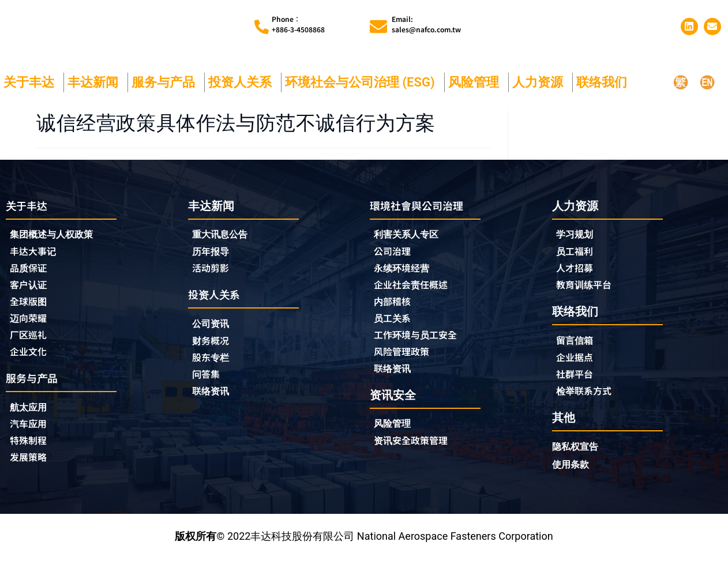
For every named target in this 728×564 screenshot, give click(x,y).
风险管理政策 (405, 357)
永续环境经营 (405, 270)
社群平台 (577, 378)
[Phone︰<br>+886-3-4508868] (262, 27)
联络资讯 (213, 396)
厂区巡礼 (31, 340)
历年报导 (213, 253)
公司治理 (397, 253)
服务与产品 (166, 82)
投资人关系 (243, 82)
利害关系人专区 (410, 236)
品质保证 (31, 270)
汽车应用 (33, 431)
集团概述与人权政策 (57, 236)
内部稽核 (395, 305)
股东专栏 (216, 362)
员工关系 (395, 322)
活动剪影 (213, 270)
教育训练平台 (587, 287)
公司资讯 (216, 327)
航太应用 (33, 414)
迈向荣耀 (31, 322)
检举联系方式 (587, 396)
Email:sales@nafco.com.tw (426, 24)
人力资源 (541, 82)
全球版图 (31, 305)
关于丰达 (32, 82)
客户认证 (31, 288)
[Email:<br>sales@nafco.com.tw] (378, 27)
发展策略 (31, 466)
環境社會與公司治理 (422, 206)
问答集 (208, 379)
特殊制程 (31, 449)
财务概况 (216, 344)
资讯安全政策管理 (415, 448)
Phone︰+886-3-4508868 (298, 24)
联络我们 (605, 82)
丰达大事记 (36, 253)
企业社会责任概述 (415, 288)
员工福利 (577, 253)
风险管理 (476, 82)
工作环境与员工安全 (421, 340)
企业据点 (577, 361)
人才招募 (577, 270)
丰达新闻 (96, 82)
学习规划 (577, 235)
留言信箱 (577, 343)
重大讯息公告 (223, 235)
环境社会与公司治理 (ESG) (363, 82)
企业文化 (31, 357)
